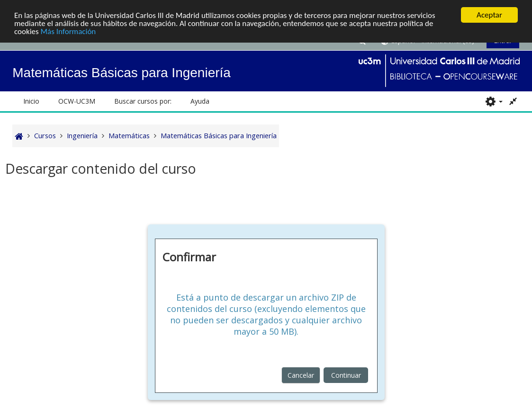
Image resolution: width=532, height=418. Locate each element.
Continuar (346, 375)
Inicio (31, 101)
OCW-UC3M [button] (77, 101)
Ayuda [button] (200, 101)
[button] (494, 101)
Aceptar (489, 15)
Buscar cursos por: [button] (143, 101)
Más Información (68, 31)
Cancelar (301, 375)
